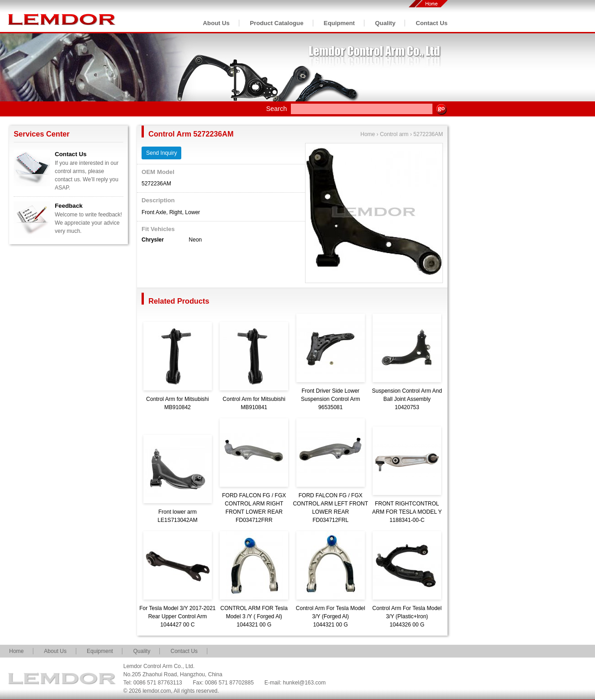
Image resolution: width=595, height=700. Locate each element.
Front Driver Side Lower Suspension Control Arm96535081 (330, 399)
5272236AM (428, 134)
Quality (385, 23)
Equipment (339, 23)
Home (368, 134)
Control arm (394, 134)
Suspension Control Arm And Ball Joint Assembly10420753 (407, 399)
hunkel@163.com (305, 683)
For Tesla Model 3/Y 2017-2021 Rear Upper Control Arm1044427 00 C (177, 616)
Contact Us (432, 23)
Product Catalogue (276, 23)
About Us (216, 23)
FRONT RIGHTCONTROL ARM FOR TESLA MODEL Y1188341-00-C (407, 512)
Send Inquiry (161, 153)
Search (277, 109)
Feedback (69, 206)
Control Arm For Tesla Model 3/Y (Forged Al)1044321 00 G (331, 616)
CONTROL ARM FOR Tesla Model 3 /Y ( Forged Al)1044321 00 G (254, 616)
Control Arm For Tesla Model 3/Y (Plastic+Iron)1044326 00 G (407, 616)
